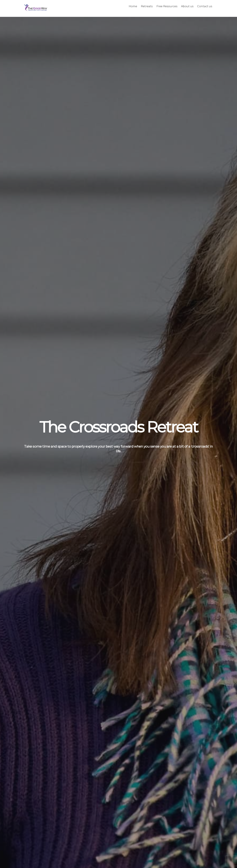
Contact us (205, 6)
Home (133, 6)
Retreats (147, 6)
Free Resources (167, 6)
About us (187, 6)
